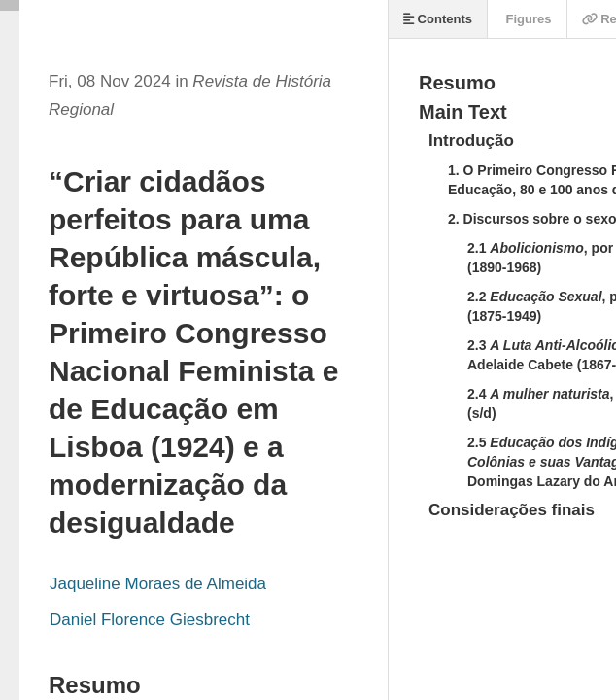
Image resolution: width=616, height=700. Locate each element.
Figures (527, 19)
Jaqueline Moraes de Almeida (158, 584)
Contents (438, 19)
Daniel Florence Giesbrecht (150, 620)
